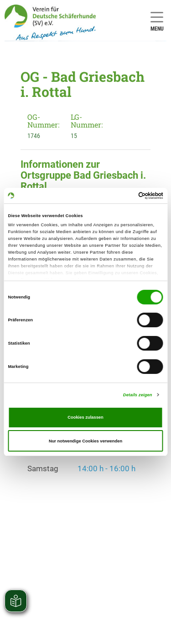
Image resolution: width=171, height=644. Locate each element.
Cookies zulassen (85, 417)
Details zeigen (138, 395)
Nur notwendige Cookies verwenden (85, 441)
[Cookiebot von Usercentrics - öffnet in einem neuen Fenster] (124, 196)
